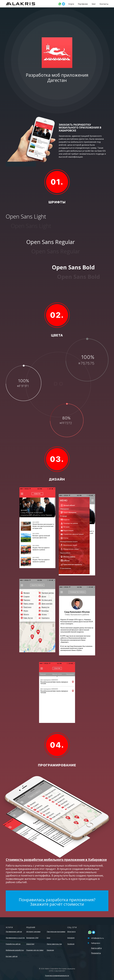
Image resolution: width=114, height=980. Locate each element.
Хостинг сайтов (12, 956)
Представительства (54, 944)
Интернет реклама (33, 932)
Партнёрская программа (56, 932)
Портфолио (83, 4)
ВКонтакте (71, 932)
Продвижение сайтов (14, 932)
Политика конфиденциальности (57, 976)
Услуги (71, 4)
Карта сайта (96, 948)
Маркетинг (30, 944)
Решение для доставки (35, 950)
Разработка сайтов (13, 944)
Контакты (104, 4)
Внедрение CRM (32, 938)
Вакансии (50, 950)
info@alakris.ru (96, 938)
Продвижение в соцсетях (15, 938)
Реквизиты (96, 953)
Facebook (71, 944)
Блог (94, 4)
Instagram (71, 938)
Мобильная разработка (15, 950)
